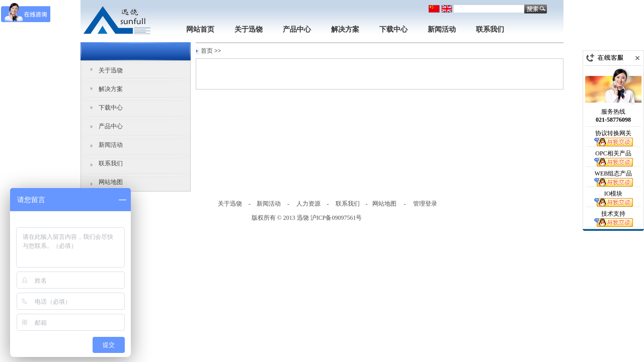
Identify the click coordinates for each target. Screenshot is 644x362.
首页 (207, 51)
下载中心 (393, 29)
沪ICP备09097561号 (336, 218)
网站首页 (200, 29)
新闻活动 (442, 29)
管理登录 (425, 204)
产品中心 (297, 29)
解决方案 (345, 29)
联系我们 (490, 29)
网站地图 (111, 182)
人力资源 (308, 204)
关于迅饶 (249, 29)
